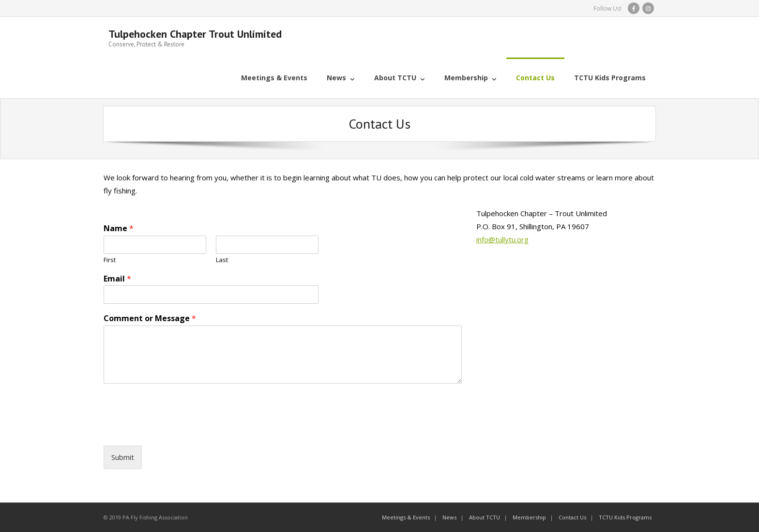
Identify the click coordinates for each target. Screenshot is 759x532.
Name (119, 229)
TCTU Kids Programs (625, 517)
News (449, 517)
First (110, 260)
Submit (123, 457)
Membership (529, 517)
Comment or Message (150, 318)
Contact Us (572, 517)
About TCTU (485, 517)
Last (222, 260)
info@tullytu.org (502, 239)
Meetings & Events (406, 517)
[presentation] (177, 429)
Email (117, 279)
